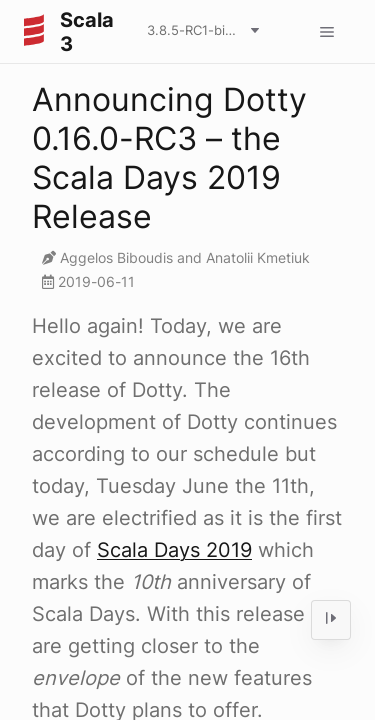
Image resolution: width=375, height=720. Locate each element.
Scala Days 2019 (174, 550)
